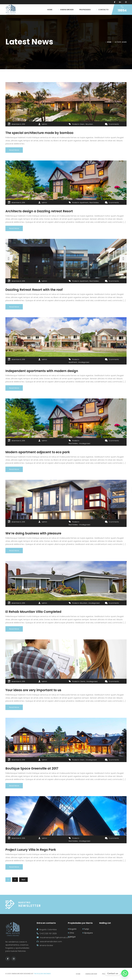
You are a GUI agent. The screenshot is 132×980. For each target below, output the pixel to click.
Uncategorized (84, 362)
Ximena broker (91, 974)
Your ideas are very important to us (33, 690)
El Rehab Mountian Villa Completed (33, 612)
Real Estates (94, 203)
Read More (14, 150)
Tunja (86, 929)
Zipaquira (88, 933)
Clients (83, 681)
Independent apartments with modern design (42, 371)
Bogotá (72, 929)
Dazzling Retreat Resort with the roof (34, 290)
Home (109, 42)
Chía (71, 933)
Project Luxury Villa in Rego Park (31, 850)
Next (23, 880)
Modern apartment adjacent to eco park (38, 452)
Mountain (89, 124)
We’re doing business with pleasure (33, 533)
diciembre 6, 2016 (18, 124)
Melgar (72, 937)
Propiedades (107, 974)
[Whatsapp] (125, 973)
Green (82, 124)
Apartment (84, 203)
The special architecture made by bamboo (39, 133)
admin (44, 124)
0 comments (112, 124)
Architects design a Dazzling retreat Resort (39, 211)
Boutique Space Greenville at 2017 (32, 768)
